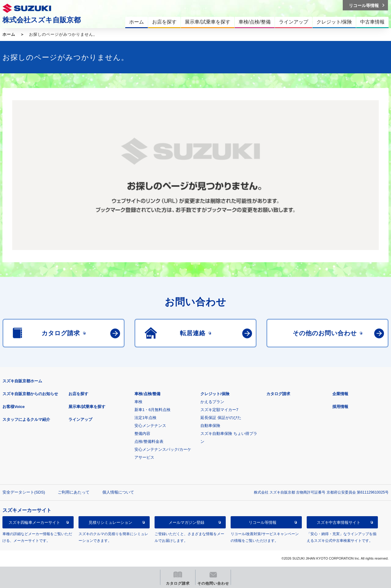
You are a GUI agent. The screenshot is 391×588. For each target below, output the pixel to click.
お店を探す (78, 394)
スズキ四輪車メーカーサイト (34, 522)
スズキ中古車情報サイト (339, 522)
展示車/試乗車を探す (87, 407)
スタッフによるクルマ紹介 (26, 419)
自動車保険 (210, 426)
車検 (138, 402)
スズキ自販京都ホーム (22, 381)
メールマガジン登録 (186, 522)
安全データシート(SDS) (24, 492)
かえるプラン (212, 402)
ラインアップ (80, 419)
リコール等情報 (263, 522)
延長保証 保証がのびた (221, 418)
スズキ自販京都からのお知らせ (30, 394)
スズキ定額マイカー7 (219, 410)
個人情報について (118, 492)
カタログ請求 (278, 394)
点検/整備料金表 (149, 441)
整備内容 (142, 434)
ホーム (9, 34)
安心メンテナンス (150, 426)
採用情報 (340, 407)
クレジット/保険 (215, 394)
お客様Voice (14, 407)
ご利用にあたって (74, 492)
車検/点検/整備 (147, 394)
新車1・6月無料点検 (152, 410)
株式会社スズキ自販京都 (42, 20)
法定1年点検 (145, 418)
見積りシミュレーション (110, 522)
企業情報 (340, 394)
